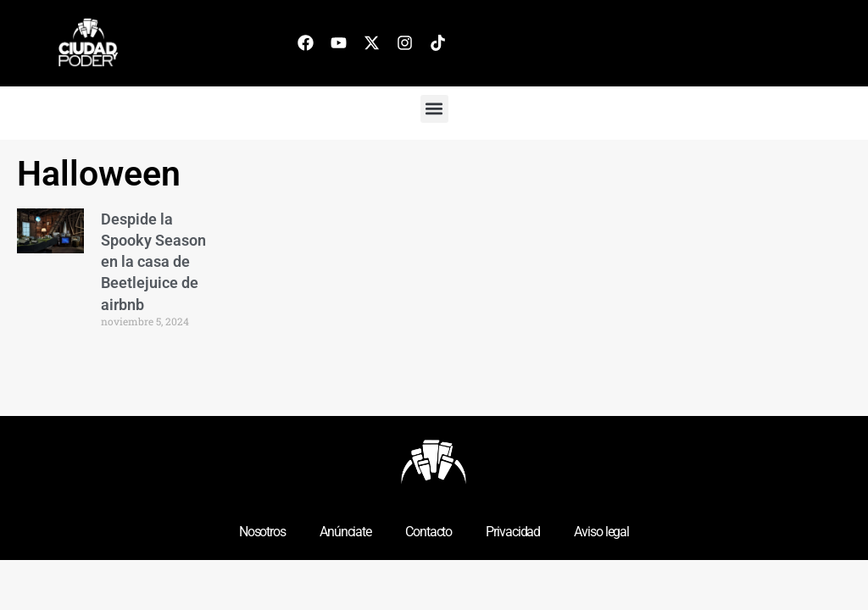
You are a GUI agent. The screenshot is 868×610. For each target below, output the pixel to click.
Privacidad (513, 532)
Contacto (428, 532)
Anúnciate (345, 532)
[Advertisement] (667, 275)
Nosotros (262, 532)
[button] (434, 109)
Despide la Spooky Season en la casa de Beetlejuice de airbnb (153, 262)
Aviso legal (601, 532)
